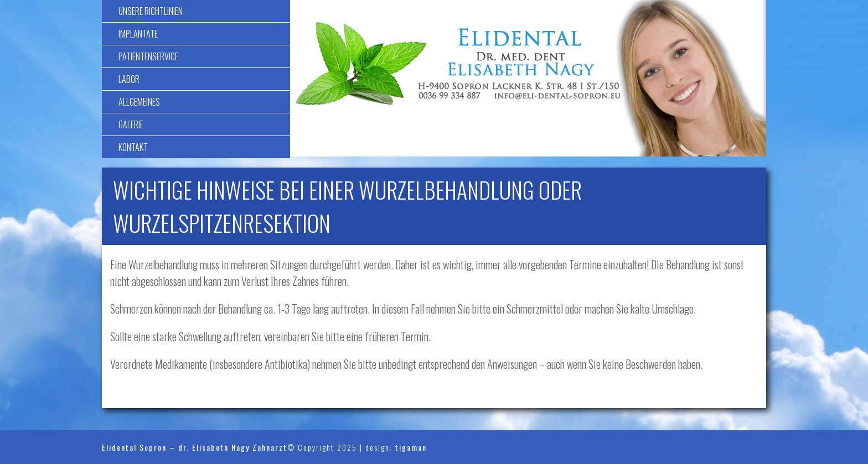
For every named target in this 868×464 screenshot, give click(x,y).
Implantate (138, 34)
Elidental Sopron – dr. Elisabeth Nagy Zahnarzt (195, 447)
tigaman (411, 447)
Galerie (131, 124)
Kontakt (133, 147)
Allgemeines (139, 102)
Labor (129, 79)
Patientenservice (148, 56)
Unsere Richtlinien (151, 11)
